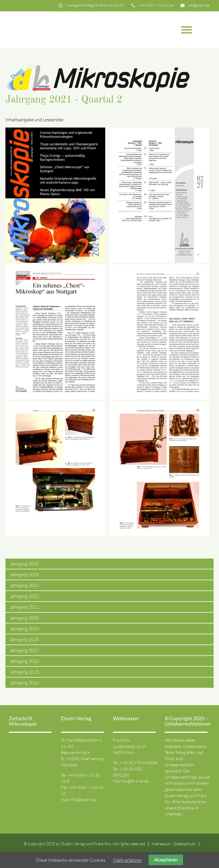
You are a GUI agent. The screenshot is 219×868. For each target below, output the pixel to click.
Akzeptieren (166, 860)
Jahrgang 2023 (24, 585)
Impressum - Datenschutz (174, 844)
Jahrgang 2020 (24, 618)
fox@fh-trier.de (135, 781)
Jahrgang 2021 (24, 607)
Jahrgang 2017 (24, 650)
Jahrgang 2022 (24, 596)
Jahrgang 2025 (24, 564)
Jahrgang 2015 (24, 672)
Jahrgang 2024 (24, 574)
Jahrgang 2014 (24, 683)
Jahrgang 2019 (24, 629)
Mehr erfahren (127, 860)
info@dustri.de (199, 5)
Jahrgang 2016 (24, 661)
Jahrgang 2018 (24, 639)
